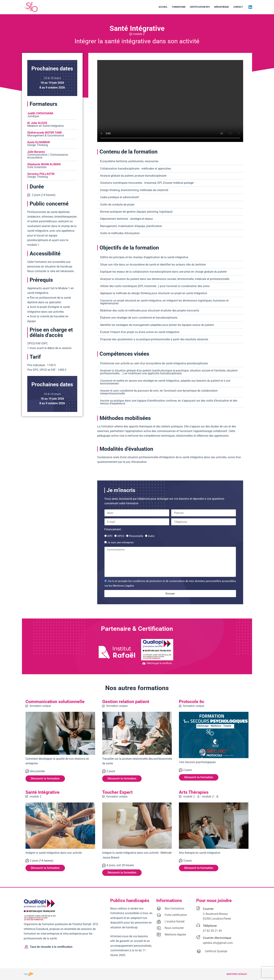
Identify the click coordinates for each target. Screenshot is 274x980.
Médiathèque (222, 7)
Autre (151, 536)
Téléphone (210, 926)
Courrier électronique (217, 938)
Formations (179, 7)
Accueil (163, 7)
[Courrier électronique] (198, 937)
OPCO (121, 536)
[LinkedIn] (250, 7)
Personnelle (136, 536)
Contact (238, 7)
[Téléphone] (198, 925)
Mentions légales (237, 974)
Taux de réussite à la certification (51, 947)
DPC (110, 536)
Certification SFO (200, 7)
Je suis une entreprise (120, 542)
